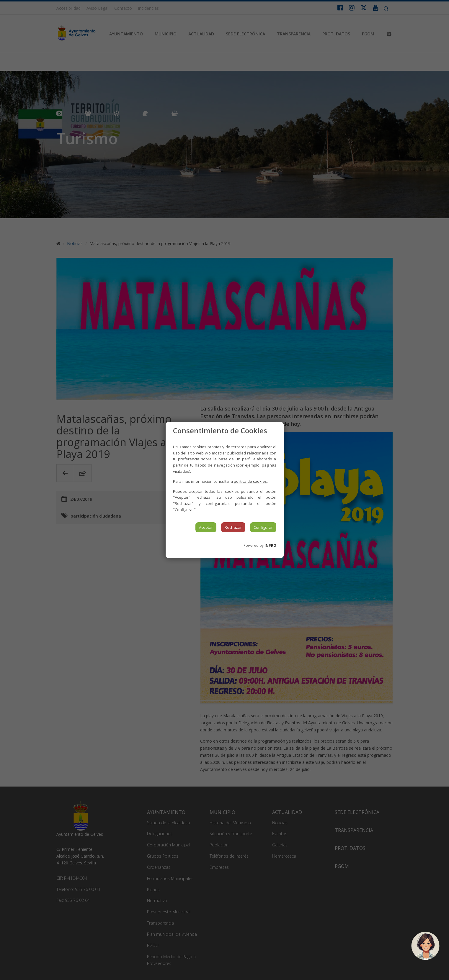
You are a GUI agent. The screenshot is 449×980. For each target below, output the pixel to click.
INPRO (270, 545)
